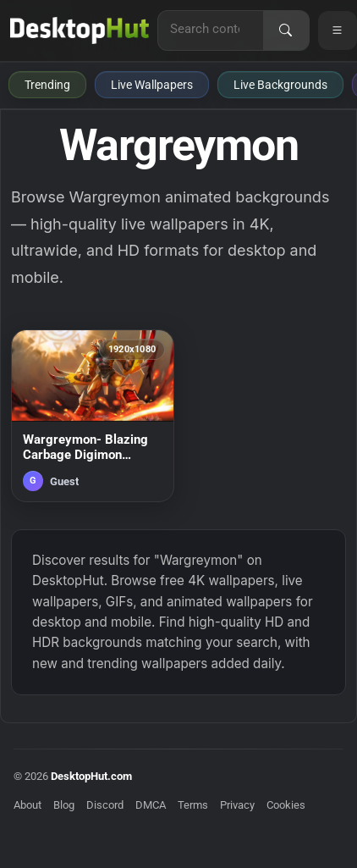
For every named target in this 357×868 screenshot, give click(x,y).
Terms (193, 805)
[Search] (286, 30)
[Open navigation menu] (338, 30)
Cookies (286, 805)
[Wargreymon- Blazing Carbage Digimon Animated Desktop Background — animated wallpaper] (93, 416)
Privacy (237, 805)
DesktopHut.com (91, 776)
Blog (64, 805)
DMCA (151, 805)
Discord (105, 805)
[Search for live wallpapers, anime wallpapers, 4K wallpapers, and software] (211, 29)
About (27, 805)
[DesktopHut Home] (80, 30)
